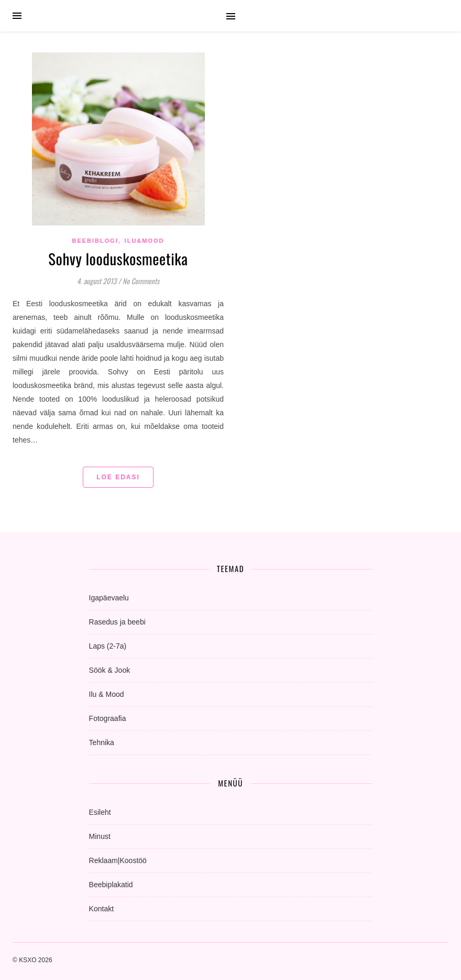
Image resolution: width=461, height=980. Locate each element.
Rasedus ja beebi (117, 622)
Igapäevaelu (109, 598)
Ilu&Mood (145, 241)
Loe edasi (118, 477)
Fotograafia (108, 718)
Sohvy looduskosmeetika (118, 258)
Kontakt (101, 909)
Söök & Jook (110, 670)
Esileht (100, 812)
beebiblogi (95, 241)
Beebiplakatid (111, 885)
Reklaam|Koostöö (118, 860)
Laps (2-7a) (108, 646)
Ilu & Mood (107, 694)
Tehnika (102, 742)
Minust (100, 836)
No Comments (141, 281)
